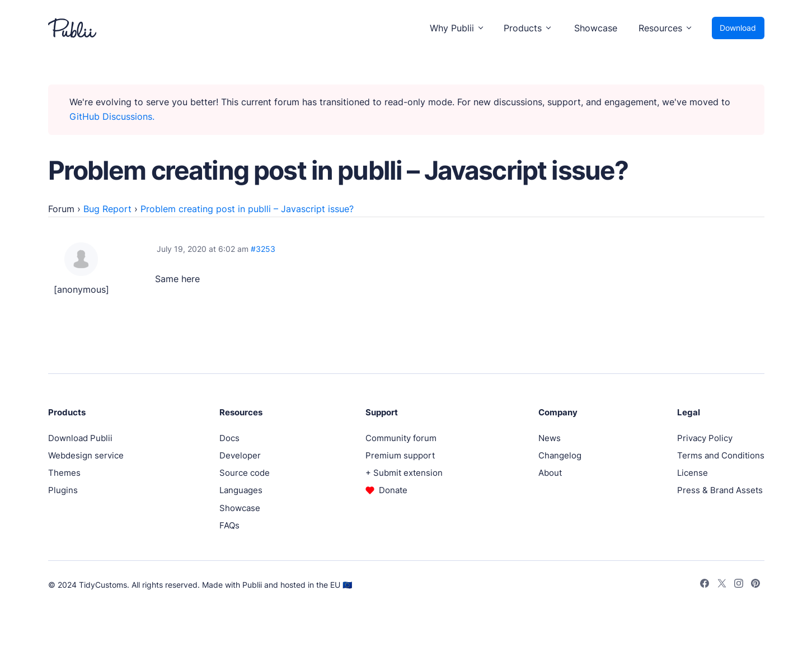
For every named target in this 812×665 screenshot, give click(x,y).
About (550, 473)
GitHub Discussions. (112, 116)
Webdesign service (86, 455)
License (693, 473)
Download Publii (80, 438)
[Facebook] (705, 585)
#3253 (263, 249)
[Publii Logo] (72, 28)
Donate (393, 490)
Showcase (596, 28)
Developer (240, 455)
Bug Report (107, 209)
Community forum (401, 438)
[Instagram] (739, 585)
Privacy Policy (705, 438)
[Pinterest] (755, 585)
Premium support (400, 455)
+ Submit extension (404, 473)
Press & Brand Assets (720, 490)
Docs (229, 438)
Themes (64, 473)
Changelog (560, 455)
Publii (252, 585)
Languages (241, 490)
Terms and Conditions (721, 455)
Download (738, 28)
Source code (245, 473)
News (550, 438)
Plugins (63, 490)
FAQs (229, 525)
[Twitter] (722, 585)
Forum (61, 209)
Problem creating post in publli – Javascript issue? (247, 209)
